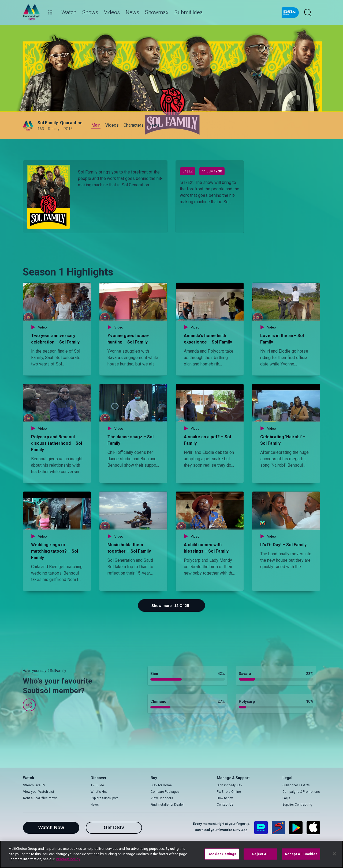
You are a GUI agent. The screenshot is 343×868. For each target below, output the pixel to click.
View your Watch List (39, 792)
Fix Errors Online (229, 792)
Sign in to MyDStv (230, 785)
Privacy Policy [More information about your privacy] (68, 859)
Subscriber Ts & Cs (296, 785)
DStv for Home (161, 785)
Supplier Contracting (297, 805)
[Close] (334, 854)
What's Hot (99, 792)
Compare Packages (165, 792)
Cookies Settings (222, 854)
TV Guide (97, 785)
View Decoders (162, 798)
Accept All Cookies (301, 854)
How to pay (225, 798)
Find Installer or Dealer (167, 805)
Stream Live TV (34, 785)
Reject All (260, 854)
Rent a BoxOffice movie (40, 798)
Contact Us (225, 805)
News (95, 805)
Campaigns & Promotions (301, 792)
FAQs (286, 798)
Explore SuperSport (104, 798)
